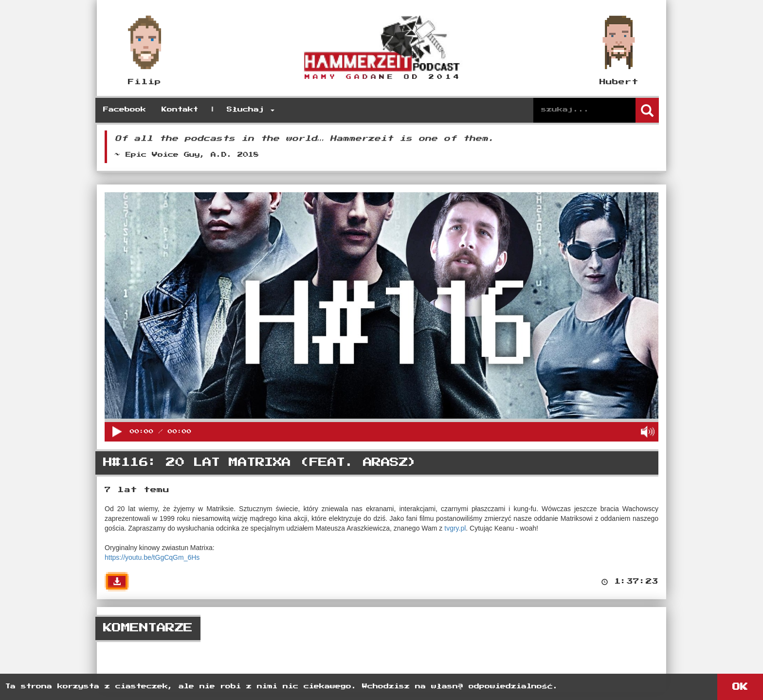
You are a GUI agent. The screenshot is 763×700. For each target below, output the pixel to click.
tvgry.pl (455, 528)
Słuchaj (251, 110)
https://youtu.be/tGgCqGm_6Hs (152, 557)
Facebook (125, 110)
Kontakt (180, 110)
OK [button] (740, 687)
